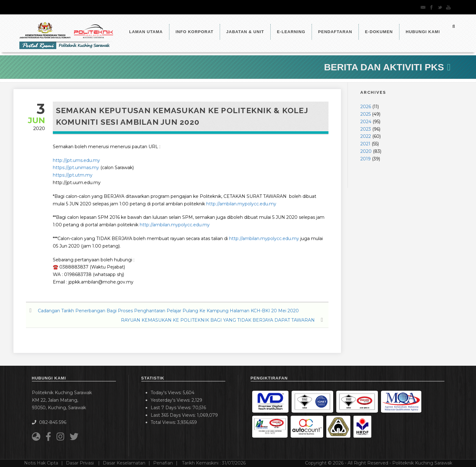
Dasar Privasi (80, 463)
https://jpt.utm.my (73, 175)
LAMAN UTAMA (146, 32)
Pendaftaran (335, 32)
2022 (366, 136)
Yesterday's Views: (171, 400)
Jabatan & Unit (245, 32)
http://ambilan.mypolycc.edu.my (241, 204)
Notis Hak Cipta (41, 463)
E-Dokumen (379, 32)
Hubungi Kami (423, 32)
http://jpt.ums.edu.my (76, 160)
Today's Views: (167, 393)
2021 (365, 144)
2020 (366, 151)
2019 (366, 159)
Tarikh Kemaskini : (214, 463)
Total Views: (164, 422)
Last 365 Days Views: (174, 415)
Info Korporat (195, 32)
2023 (366, 129)
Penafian (163, 463)
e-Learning (291, 32)
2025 (366, 114)
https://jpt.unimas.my (76, 168)
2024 (366, 122)
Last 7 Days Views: (172, 408)
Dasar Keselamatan (124, 463)
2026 (366, 107)
